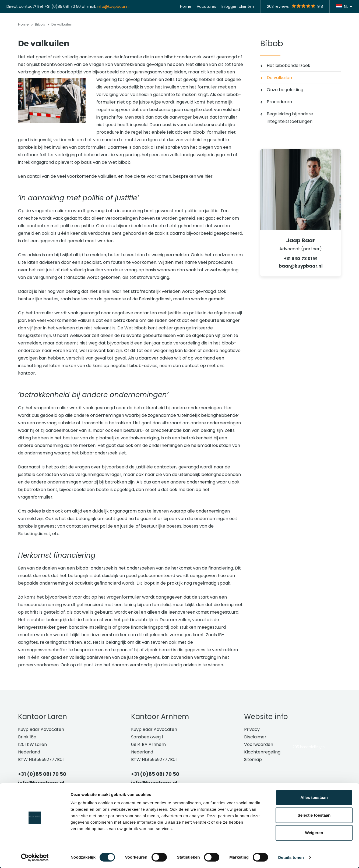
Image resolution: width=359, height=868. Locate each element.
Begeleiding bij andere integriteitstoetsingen (290, 147)
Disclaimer (255, 766)
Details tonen (291, 857)
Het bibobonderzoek (288, 95)
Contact (344, 27)
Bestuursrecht (163, 27)
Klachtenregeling (262, 782)
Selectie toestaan (314, 815)
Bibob (191, 27)
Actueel (319, 27)
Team (297, 27)
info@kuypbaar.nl (113, 6)
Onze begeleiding (285, 119)
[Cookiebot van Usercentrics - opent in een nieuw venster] (35, 858)
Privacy (252, 759)
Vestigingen (271, 27)
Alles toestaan (314, 797)
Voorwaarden (259, 774)
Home (186, 6)
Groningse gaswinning (228, 27)
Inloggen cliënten (238, 6)
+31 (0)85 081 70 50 (63, 6)
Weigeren (314, 833)
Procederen (279, 131)
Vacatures (206, 6)
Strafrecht (129, 27)
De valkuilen (279, 107)
